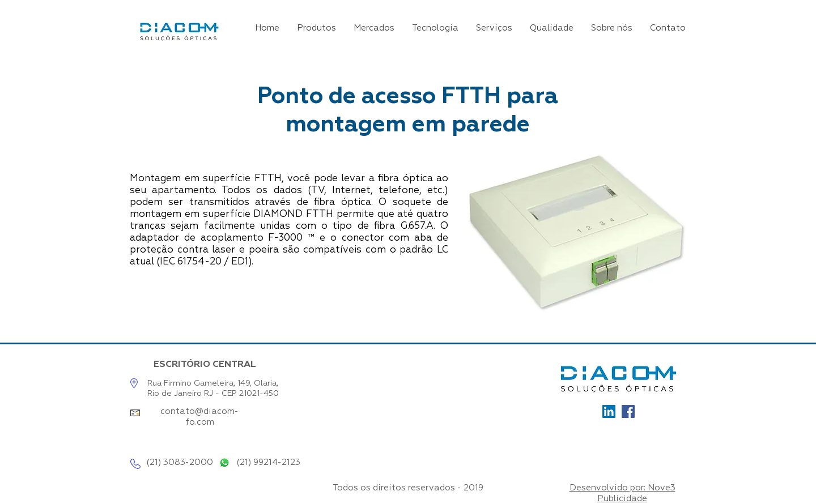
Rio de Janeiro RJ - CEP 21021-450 (213, 394)
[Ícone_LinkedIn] (609, 411)
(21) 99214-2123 (268, 462)
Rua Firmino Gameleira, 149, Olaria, (213, 383)
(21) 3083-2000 (180, 462)
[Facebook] (628, 411)
